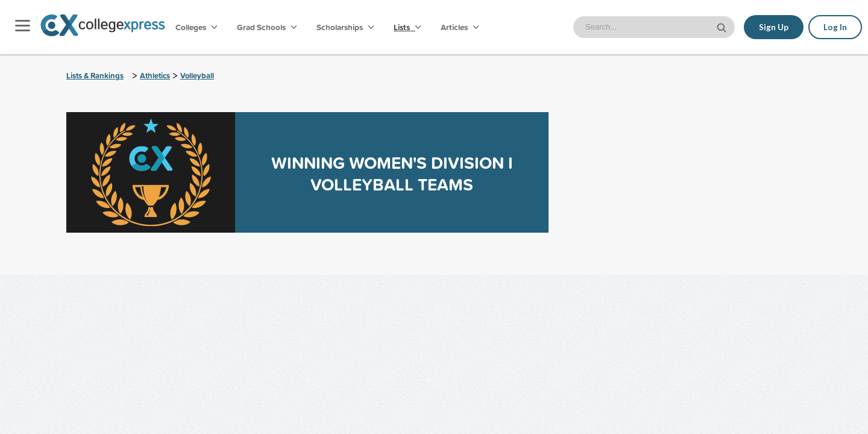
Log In (835, 27)
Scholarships (345, 27)
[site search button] (723, 26)
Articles (460, 27)
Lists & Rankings (95, 76)
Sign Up (774, 27)
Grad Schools (267, 27)
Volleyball (197, 76)
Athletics (155, 76)
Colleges (196, 27)
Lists (407, 27)
